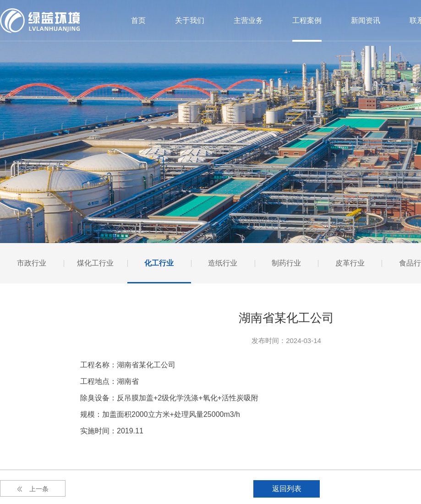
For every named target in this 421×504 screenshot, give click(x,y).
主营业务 (248, 20)
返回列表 (287, 489)
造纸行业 (223, 263)
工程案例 (307, 20)
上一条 (33, 489)
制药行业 (286, 263)
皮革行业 (350, 263)
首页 (138, 20)
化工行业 (159, 263)
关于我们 (190, 20)
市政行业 (32, 263)
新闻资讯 (366, 20)
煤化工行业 (95, 263)
